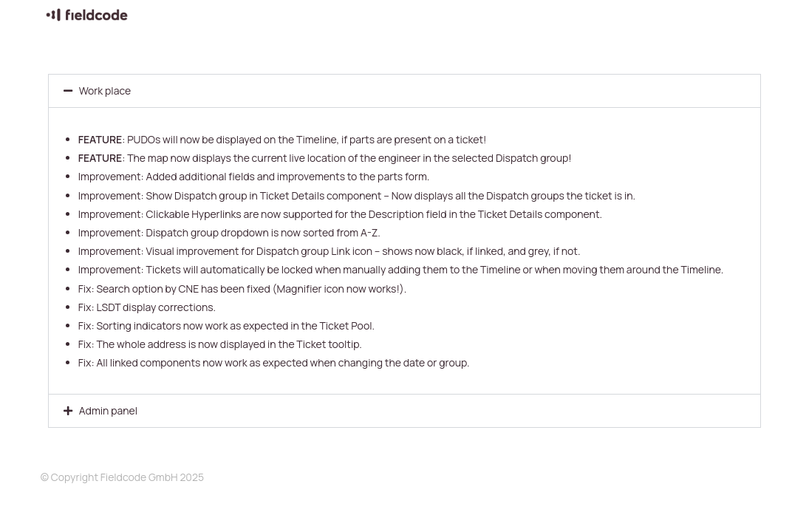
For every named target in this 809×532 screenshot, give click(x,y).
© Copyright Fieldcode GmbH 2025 (122, 477)
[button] (405, 91)
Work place (105, 91)
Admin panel (108, 410)
